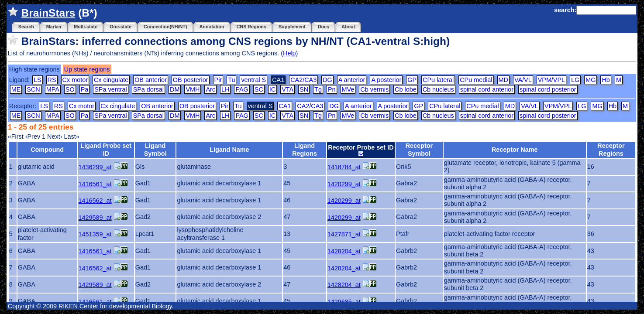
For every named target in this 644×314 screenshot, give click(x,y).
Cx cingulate (111, 80)
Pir (218, 80)
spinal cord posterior (548, 89)
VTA (288, 89)
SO (70, 89)
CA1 (285, 106)
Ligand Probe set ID (106, 149)
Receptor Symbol (419, 149)
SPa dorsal (148, 89)
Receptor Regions (611, 149)
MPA (53, 89)
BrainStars (48, 13)
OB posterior (191, 80)
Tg (318, 89)
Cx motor (75, 80)
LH (225, 89)
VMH (193, 89)
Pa (85, 89)
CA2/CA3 (303, 80)
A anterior (352, 80)
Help (289, 53)
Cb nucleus (438, 89)
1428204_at (344, 251)
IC (272, 89)
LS (38, 80)
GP (412, 80)
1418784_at (344, 167)
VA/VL (523, 80)
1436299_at (95, 167)
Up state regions (87, 69)
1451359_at (95, 234)
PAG (242, 89)
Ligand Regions (305, 149)
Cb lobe (406, 89)
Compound (47, 150)
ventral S (253, 80)
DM (175, 89)
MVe (348, 89)
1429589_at (95, 218)
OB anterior (151, 80)
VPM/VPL (551, 80)
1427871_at (344, 234)
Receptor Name (515, 150)
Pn (332, 89)
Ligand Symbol (155, 149)
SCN (33, 89)
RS (52, 80)
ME (16, 89)
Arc (210, 89)
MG (591, 80)
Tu (231, 80)
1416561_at (95, 184)
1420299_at (344, 184)
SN (304, 89)
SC (259, 89)
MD (503, 80)
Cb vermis (374, 89)
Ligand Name (229, 150)
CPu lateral (438, 80)
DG (327, 80)
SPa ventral (110, 89)
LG (575, 80)
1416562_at (95, 201)
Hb (606, 80)
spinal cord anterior (487, 89)
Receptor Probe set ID (361, 150)
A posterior (386, 80)
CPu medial (476, 80)
